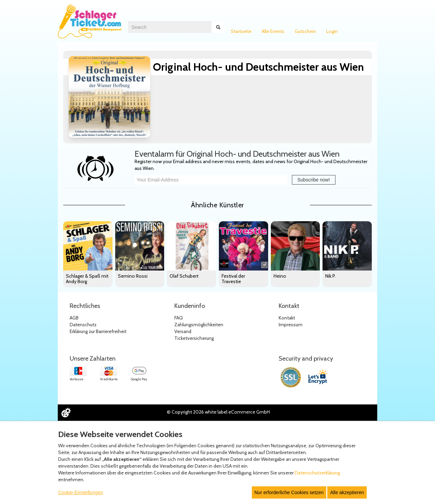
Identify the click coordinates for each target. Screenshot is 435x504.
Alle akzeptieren (347, 492)
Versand (183, 331)
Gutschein (305, 31)
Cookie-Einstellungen (81, 492)
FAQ (179, 318)
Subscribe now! (314, 180)
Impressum (291, 325)
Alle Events (273, 31)
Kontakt (287, 318)
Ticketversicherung (194, 338)
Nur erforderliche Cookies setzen (289, 492)
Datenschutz (83, 325)
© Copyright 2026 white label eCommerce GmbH (218, 412)
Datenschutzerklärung (317, 473)
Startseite (241, 31)
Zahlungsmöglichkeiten (199, 325)
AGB (74, 318)
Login (332, 31)
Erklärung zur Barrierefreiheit (98, 331)
